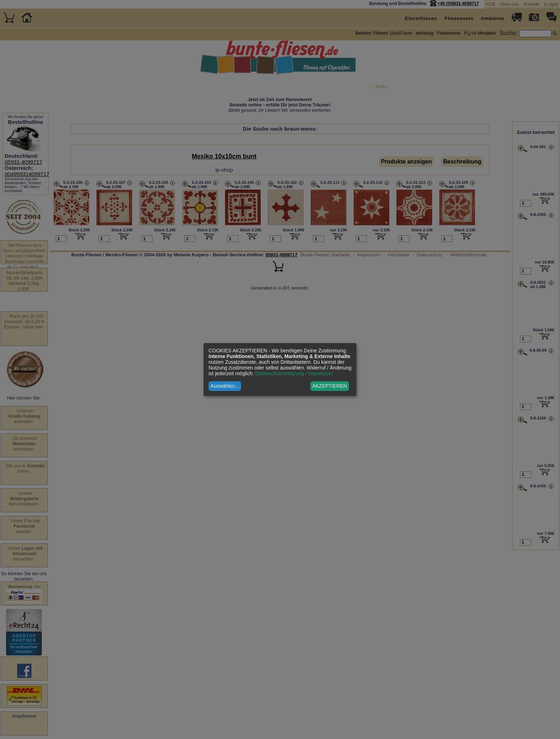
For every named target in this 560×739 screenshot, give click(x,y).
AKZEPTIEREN (329, 386)
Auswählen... (225, 386)
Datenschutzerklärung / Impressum (294, 373)
